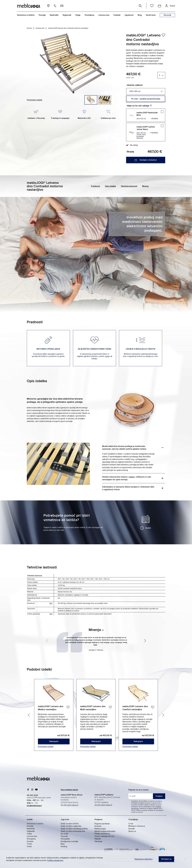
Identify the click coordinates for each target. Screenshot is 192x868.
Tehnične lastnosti (129, 186)
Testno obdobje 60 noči (104, 836)
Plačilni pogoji (100, 829)
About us (132, 831)
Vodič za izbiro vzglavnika (71, 826)
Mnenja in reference (137, 826)
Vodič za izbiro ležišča (70, 824)
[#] (140, 6)
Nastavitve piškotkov (144, 859)
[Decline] (185, 859)
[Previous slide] (29, 715)
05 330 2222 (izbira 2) (70, 805)
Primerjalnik (65, 839)
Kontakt (132, 829)
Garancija (98, 841)
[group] (91, 100)
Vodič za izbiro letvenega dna (73, 831)
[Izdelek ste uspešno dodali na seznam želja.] (163, 35)
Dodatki (117, 15)
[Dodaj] (68, 707)
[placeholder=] (147, 796)
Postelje (42, 15)
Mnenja (145, 186)
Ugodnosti (129, 15)
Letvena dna (104, 15)
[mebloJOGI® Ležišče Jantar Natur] (146, 132)
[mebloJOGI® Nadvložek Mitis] (146, 115)
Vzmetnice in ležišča (26, 15)
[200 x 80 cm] (146, 91)
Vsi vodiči (65, 834)
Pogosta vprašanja (102, 824)
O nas (131, 824)
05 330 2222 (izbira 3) (103, 805)
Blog (140, 15)
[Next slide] (163, 715)
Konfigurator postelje (69, 841)
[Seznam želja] (152, 6)
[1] (161, 75)
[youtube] (36, 790)
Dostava (98, 826)
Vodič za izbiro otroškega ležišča (74, 829)
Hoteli (29, 846)
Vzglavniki (67, 15)
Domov (29, 28)
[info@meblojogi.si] (62, 6)
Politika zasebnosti (102, 834)
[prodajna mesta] (48, 6)
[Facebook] (28, 790)
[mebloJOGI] (39, 779)
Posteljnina (90, 15)
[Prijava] (170, 6)
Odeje (78, 15)
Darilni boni (151, 15)
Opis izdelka (110, 186)
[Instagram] (32, 790)
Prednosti (96, 186)
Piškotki (98, 839)
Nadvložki (54, 15)
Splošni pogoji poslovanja (105, 831)
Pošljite (159, 796)
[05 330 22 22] (55, 6)
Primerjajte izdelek (35, 100)
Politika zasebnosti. (55, 860)
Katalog (64, 846)
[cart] (159, 6)
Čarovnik (64, 836)
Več (51, 603)
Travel (29, 844)
